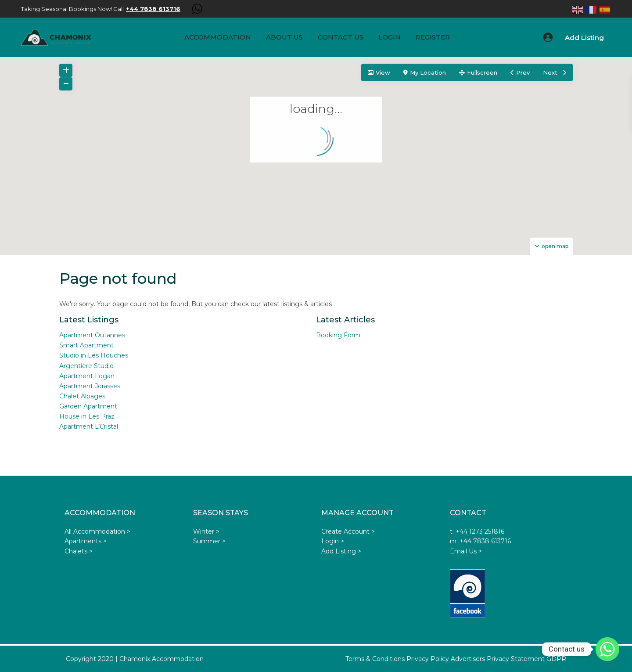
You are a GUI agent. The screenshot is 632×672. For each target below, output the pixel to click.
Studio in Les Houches (94, 355)
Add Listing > (341, 551)
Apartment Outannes (92, 335)
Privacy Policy (428, 659)
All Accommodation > (97, 531)
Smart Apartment (86, 345)
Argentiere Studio (86, 366)
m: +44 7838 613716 (480, 541)
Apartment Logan (87, 376)
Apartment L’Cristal (89, 426)
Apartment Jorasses (90, 386)
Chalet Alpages (82, 396)
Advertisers (468, 659)
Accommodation (218, 37)
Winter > (206, 531)
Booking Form (338, 335)
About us (284, 37)
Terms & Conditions (375, 659)
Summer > (209, 541)
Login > (333, 541)
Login (390, 37)
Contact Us (341, 37)
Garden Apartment (88, 406)
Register (433, 37)
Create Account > (348, 531)
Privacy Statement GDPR (526, 659)
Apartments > (86, 541)
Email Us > (466, 551)
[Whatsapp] (607, 649)
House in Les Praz (87, 416)
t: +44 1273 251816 (477, 531)
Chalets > (79, 551)
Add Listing (584, 38)
